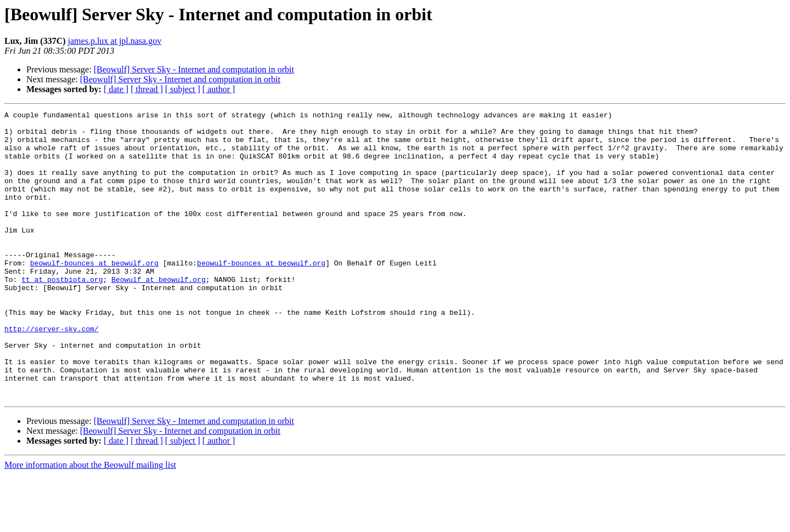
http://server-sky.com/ (52, 373)
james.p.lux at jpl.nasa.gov (115, 41)
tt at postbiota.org (62, 314)
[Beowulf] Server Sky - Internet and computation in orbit (194, 69)
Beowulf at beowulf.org (159, 314)
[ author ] (219, 89)
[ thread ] (147, 89)
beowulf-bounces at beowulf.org (94, 294)
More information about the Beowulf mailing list (90, 522)
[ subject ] (183, 89)
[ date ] (116, 89)
